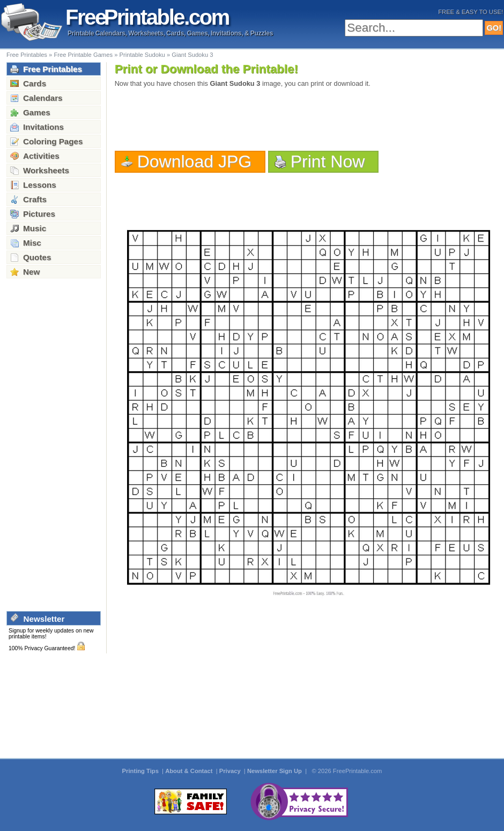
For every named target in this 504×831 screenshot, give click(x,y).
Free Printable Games (83, 55)
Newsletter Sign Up (275, 771)
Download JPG (195, 161)
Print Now (328, 161)
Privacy (231, 771)
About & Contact (190, 771)
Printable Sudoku (142, 55)
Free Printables (27, 55)
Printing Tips (141, 771)
